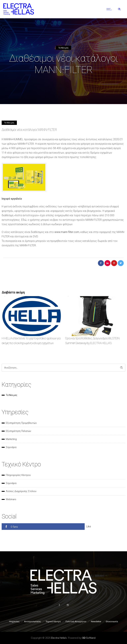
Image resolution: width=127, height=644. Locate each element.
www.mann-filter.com (67, 232)
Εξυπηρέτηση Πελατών (18, 431)
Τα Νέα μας (12, 395)
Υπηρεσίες (14, 621)
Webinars (11, 499)
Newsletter (96, 621)
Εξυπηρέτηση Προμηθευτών (21, 423)
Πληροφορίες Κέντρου (18, 475)
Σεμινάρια (11, 447)
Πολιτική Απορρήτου (76, 621)
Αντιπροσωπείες (33, 621)
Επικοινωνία (112, 621)
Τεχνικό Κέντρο (53, 621)
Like (89, 526)
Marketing (11, 439)
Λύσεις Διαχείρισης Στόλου (21, 491)
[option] (32, 323)
